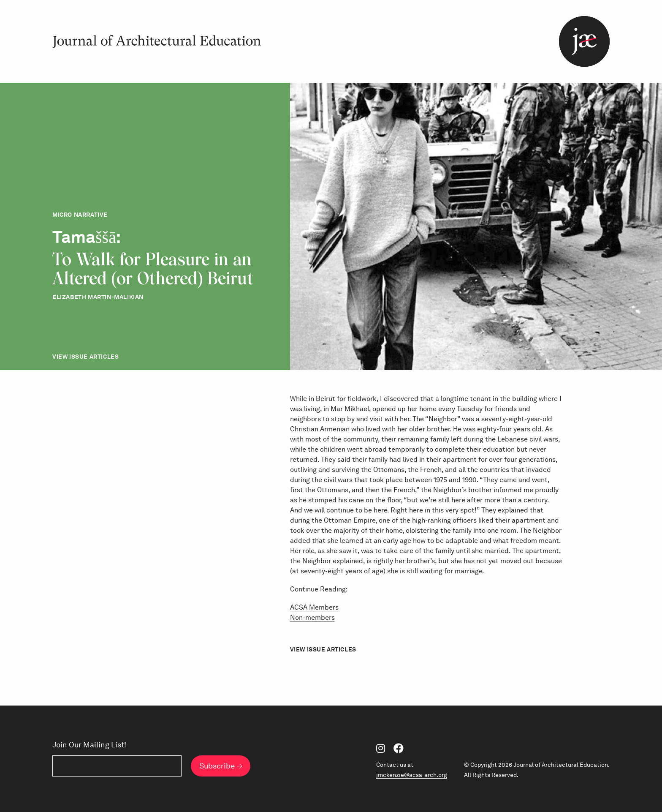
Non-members (312, 617)
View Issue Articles (85, 357)
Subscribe (217, 766)
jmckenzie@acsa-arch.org (412, 775)
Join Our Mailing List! (89, 745)
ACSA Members (314, 607)
